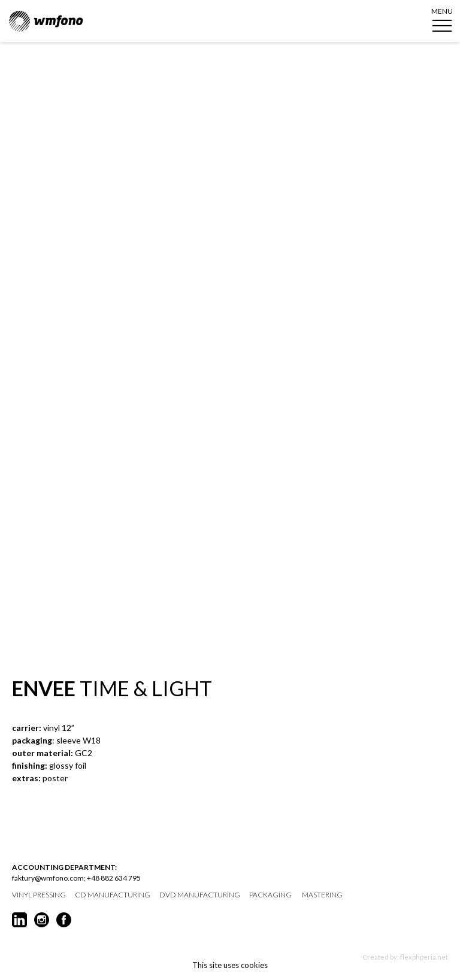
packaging (270, 895)
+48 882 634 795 (114, 878)
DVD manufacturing (200, 895)
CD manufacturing (113, 895)
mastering (322, 895)
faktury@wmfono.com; (49, 878)
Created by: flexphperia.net (405, 957)
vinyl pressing (39, 895)
